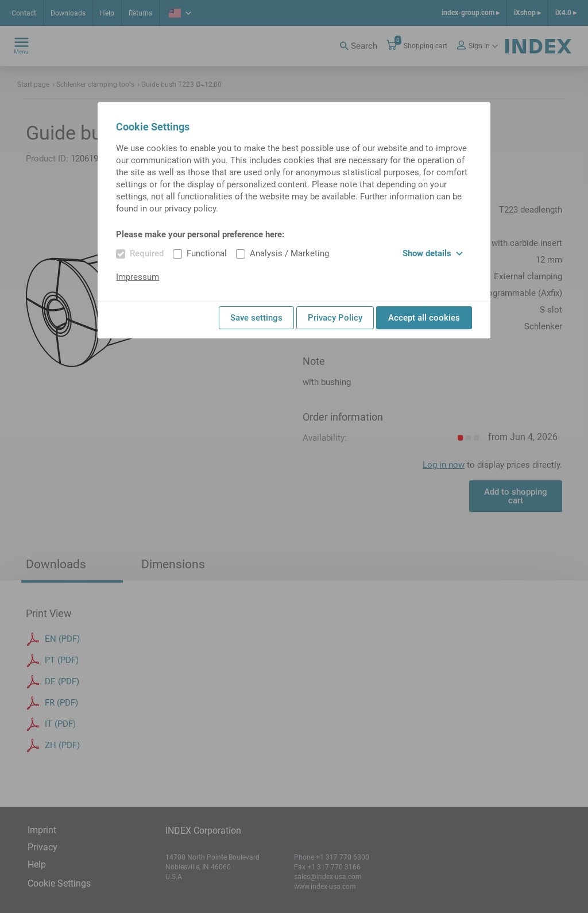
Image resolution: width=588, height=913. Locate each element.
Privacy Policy (335, 318)
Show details (433, 253)
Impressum (138, 277)
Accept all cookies (424, 318)
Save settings (256, 318)
